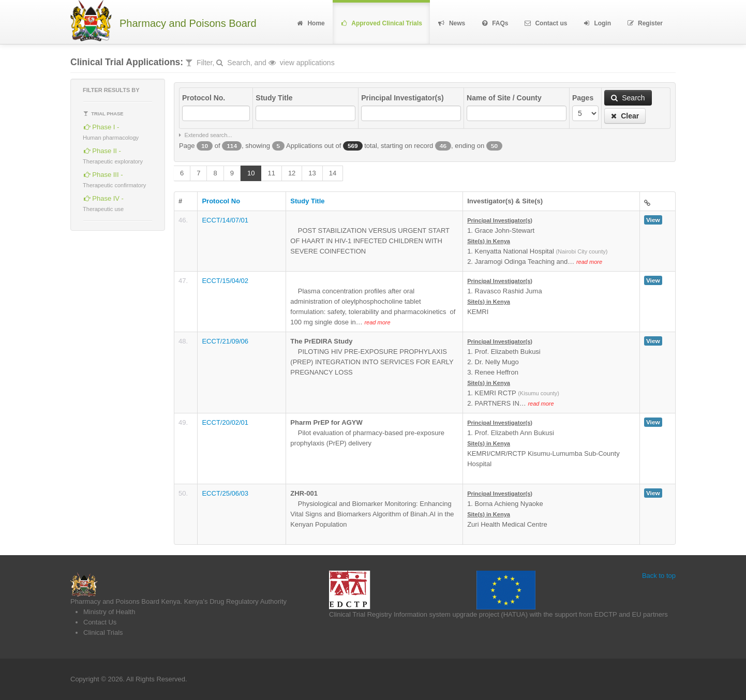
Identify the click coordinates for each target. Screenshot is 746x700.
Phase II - (113, 154)
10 (251, 173)
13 (312, 173)
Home (310, 23)
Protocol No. (204, 98)
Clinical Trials (103, 632)
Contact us (546, 23)
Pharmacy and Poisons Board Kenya (125, 601)
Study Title (274, 98)
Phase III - (114, 178)
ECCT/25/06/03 (225, 493)
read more (589, 262)
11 (271, 173)
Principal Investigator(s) (402, 98)
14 (333, 173)
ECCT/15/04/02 (225, 281)
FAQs (494, 23)
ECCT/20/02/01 (225, 422)
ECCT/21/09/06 (225, 341)
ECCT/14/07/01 (225, 220)
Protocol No (221, 201)
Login (597, 23)
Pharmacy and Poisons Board (188, 24)
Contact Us (100, 622)
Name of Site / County (504, 98)
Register (645, 23)
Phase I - (111, 131)
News (451, 23)
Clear (625, 116)
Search (628, 98)
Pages (583, 98)
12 (292, 173)
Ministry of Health (109, 612)
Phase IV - (103, 202)
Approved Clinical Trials (381, 23)
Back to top (659, 576)
